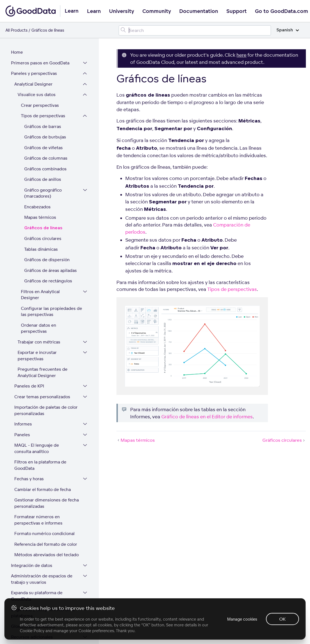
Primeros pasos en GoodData (40, 45)
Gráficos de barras (43, 109)
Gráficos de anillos (43, 161)
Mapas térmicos (40, 199)
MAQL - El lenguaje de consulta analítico (37, 430)
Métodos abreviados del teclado (47, 537)
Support (236, 11)
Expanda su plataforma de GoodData (37, 578)
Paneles (22, 417)
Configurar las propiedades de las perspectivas (51, 294)
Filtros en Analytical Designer (40, 277)
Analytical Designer (33, 66)
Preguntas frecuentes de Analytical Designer (43, 354)
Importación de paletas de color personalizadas (46, 392)
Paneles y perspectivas (34, 55)
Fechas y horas (29, 461)
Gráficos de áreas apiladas (51, 253)
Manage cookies (242, 619)
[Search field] (195, 30)
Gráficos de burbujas (45, 119)
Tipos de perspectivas (43, 98)
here (241, 55)
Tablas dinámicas (41, 231)
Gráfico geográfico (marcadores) (43, 175)
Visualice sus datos (37, 77)
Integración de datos (32, 548)
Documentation (199, 11)
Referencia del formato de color (46, 526)
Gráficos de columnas (46, 140)
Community (157, 11)
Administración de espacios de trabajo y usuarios (42, 561)
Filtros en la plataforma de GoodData (40, 447)
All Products (17, 30)
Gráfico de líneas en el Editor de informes (207, 417)
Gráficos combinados (45, 151)
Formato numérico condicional (44, 516)
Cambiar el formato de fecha (43, 472)
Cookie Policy (32, 631)
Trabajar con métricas (39, 324)
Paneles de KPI (29, 368)
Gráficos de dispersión (47, 242)
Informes (23, 406)
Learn (94, 11)
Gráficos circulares (43, 221)
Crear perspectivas (40, 87)
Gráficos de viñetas (43, 130)
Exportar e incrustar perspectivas (37, 338)
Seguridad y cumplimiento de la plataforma (43, 595)
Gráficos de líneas (43, 210)
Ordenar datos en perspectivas (39, 310)
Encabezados (37, 189)
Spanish (288, 30)
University (122, 11)
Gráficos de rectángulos (48, 263)
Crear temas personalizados (42, 379)
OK (282, 619)
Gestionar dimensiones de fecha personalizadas (47, 485)
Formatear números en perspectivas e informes (38, 502)
